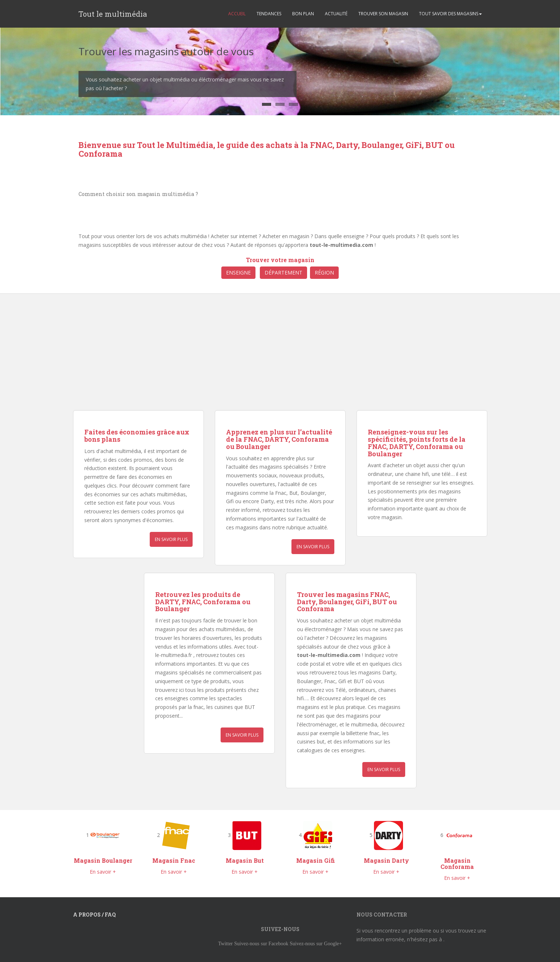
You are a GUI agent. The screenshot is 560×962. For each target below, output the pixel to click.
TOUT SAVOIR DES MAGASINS (450, 14)
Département (283, 272)
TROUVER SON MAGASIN (383, 14)
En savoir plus (171, 539)
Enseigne (238, 272)
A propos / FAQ (94, 915)
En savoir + (103, 872)
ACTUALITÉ (336, 14)
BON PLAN (303, 14)
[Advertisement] (174, 359)
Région (324, 272)
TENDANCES (269, 14)
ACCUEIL (237, 14)
